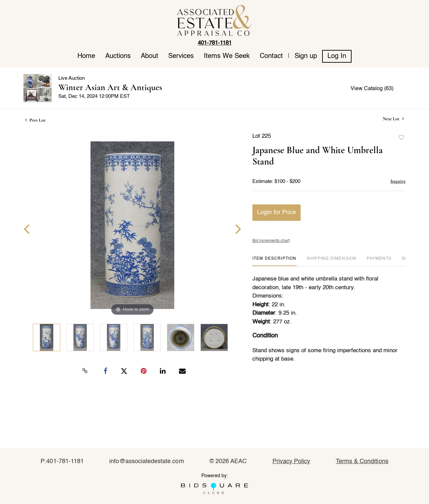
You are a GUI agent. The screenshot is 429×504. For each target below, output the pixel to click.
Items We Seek (227, 56)
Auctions (118, 56)
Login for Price (277, 212)
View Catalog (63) (372, 89)
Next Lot (393, 119)
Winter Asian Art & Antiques (110, 87)
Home (86, 56)
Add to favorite (402, 138)
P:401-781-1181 (62, 461)
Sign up (306, 56)
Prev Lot (35, 120)
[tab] (274, 261)
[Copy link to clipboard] (85, 371)
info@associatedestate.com (146, 461)
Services (181, 56)
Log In (337, 56)
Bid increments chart (271, 241)
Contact (271, 56)
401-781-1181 (215, 43)
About (149, 56)
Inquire (398, 181)
